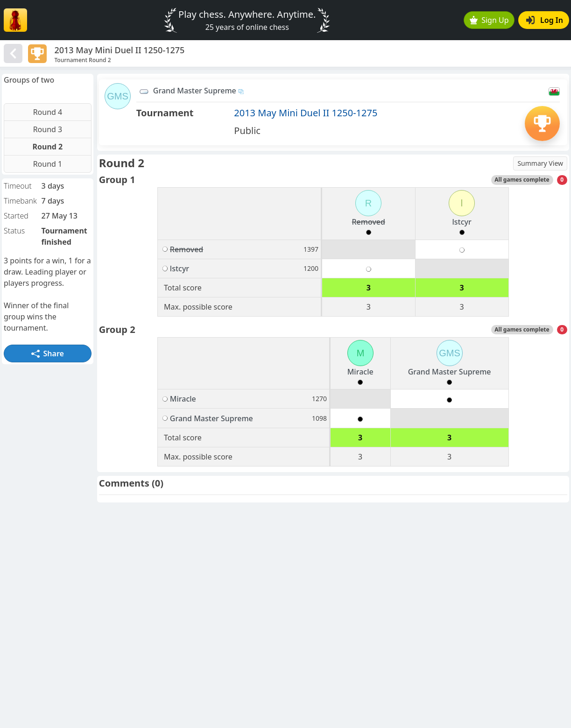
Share (48, 353)
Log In (545, 20)
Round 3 (48, 129)
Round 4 (48, 112)
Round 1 (48, 164)
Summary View (540, 163)
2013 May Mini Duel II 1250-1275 (306, 113)
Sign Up (489, 20)
